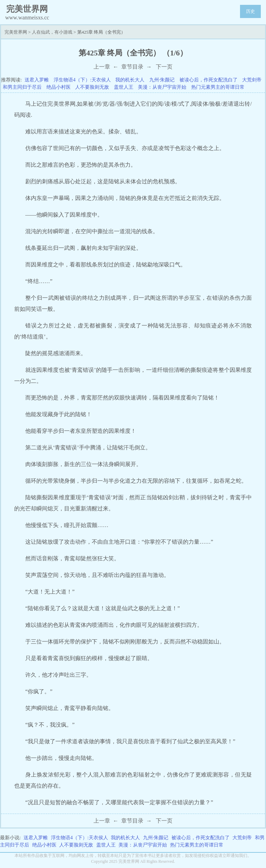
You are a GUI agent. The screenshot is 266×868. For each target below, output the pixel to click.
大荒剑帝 (252, 80)
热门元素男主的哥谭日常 (218, 87)
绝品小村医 (59, 87)
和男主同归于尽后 (22, 87)
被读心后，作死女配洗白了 (209, 80)
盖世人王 (124, 87)
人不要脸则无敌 (92, 87)
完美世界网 (16, 32)
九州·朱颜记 (162, 80)
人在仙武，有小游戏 (52, 32)
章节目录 (132, 67)
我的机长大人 (130, 80)
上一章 (102, 67)
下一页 (164, 67)
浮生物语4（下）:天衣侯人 (82, 80)
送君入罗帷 (37, 80)
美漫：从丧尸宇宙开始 (162, 87)
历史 (250, 11)
